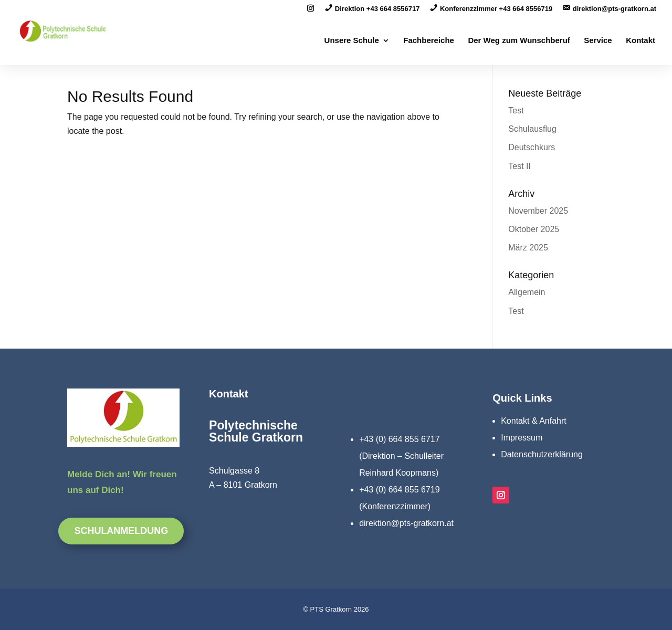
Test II (519, 166)
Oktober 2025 (534, 229)
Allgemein (527, 292)
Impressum (522, 438)
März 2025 (528, 248)
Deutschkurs (532, 147)
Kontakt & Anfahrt (534, 421)
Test (516, 111)
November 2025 (538, 211)
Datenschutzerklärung (542, 454)
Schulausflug (532, 129)
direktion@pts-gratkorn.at (406, 523)
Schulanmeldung (121, 531)
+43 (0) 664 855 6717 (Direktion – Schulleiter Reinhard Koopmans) (401, 456)
